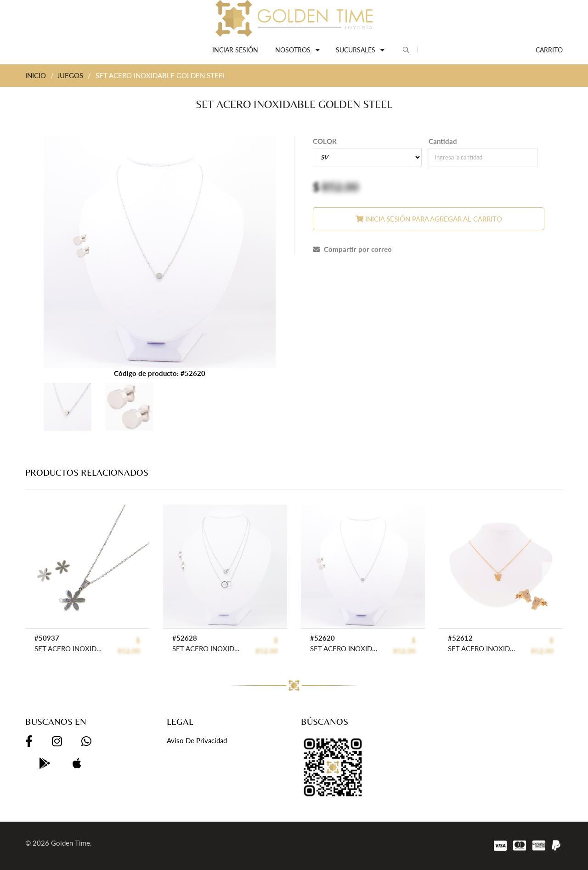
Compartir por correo (352, 249)
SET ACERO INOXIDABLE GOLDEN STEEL (69, 648)
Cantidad (443, 141)
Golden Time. (71, 843)
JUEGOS (70, 75)
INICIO (36, 75)
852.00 (340, 187)
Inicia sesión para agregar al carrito (429, 219)
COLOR (325, 141)
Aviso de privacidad (197, 740)
